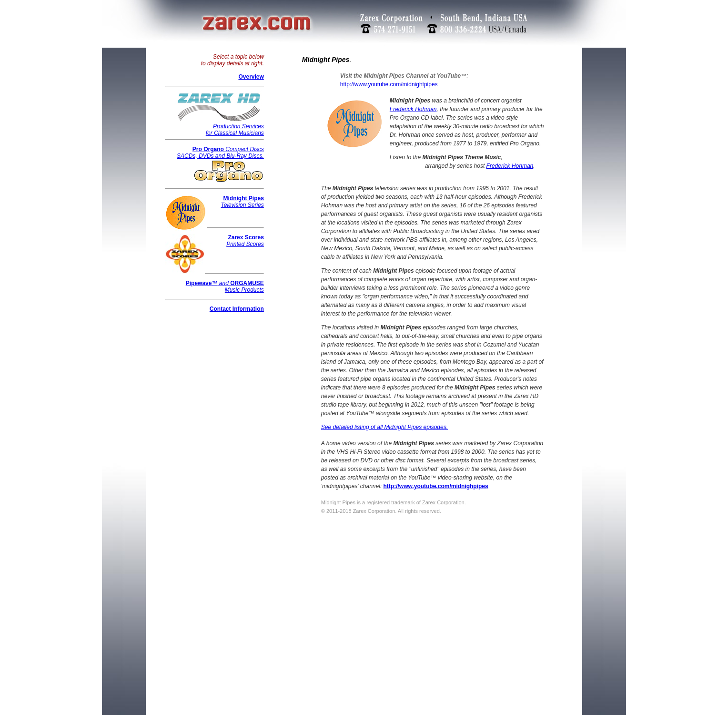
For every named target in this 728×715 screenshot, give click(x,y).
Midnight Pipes (243, 198)
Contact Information (237, 309)
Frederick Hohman (413, 109)
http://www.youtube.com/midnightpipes (389, 84)
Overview (251, 77)
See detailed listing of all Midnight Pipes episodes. (384, 427)
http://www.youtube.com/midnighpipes (436, 486)
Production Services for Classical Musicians (219, 127)
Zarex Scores (246, 237)
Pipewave (199, 283)
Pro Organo (209, 149)
